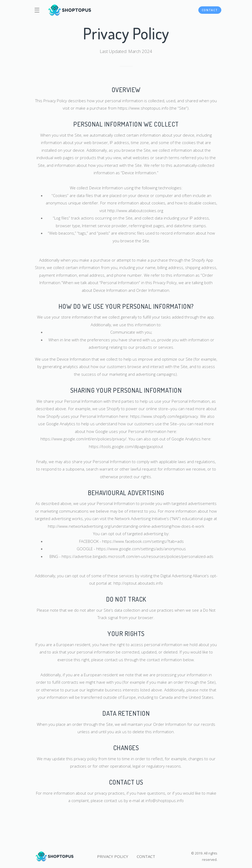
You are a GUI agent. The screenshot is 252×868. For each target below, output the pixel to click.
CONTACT (210, 10)
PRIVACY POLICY (113, 856)
